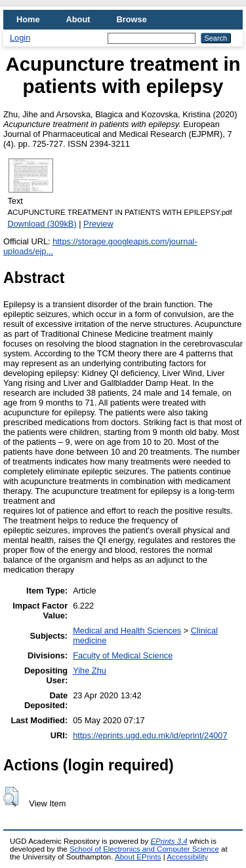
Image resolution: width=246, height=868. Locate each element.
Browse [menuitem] (132, 19)
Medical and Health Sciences (127, 631)
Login (20, 38)
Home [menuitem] (28, 19)
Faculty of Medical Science (123, 655)
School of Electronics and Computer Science (144, 849)
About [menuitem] (78, 19)
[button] (11, 797)
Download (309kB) (42, 224)
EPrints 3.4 (169, 841)
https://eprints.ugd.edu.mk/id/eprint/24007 (150, 735)
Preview (98, 224)
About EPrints (138, 857)
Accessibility (187, 857)
